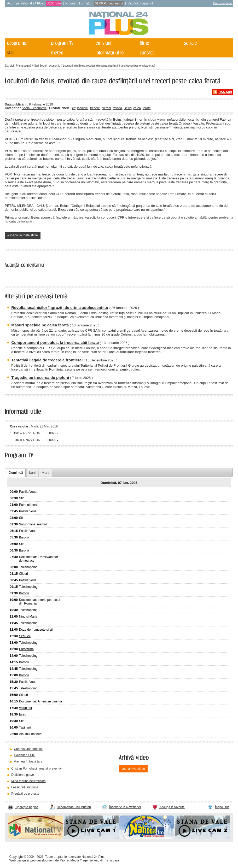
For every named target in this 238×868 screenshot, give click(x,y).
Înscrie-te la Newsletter (125, 807)
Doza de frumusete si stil (36, 630)
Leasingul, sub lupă (25, 787)
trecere (95, 108)
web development (42, 860)
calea (137, 108)
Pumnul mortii (113, 3)
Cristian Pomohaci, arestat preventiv (36, 769)
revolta (117, 108)
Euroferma (26, 649)
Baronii (24, 537)
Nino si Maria (28, 617)
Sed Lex (25, 636)
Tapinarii (25, 728)
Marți (45, 473)
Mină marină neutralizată (28, 781)
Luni (32, 473)
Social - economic (34, 108)
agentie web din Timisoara (101, 860)
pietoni (106, 108)
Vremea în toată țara (28, 761)
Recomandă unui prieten (74, 807)
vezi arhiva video (133, 769)
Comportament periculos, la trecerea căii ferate (55, 342)
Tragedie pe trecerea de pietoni (40, 377)
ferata (147, 108)
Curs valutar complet (28, 749)
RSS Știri (225, 92)
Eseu (23, 714)
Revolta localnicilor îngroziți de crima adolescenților (60, 307)
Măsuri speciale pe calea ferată (40, 325)
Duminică (16, 473)
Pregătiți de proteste (25, 794)
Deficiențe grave (23, 775)
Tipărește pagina (27, 807)
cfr (74, 108)
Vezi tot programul (140, 3)
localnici (83, 108)
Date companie (223, 3)
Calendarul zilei (25, 755)
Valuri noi (25, 708)
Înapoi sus (222, 807)
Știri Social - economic (47, 66)
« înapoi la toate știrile (23, 235)
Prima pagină (24, 66)
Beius (128, 108)
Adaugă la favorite (172, 807)
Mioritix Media (69, 860)
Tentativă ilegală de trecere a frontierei (47, 360)
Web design (18, 860)
